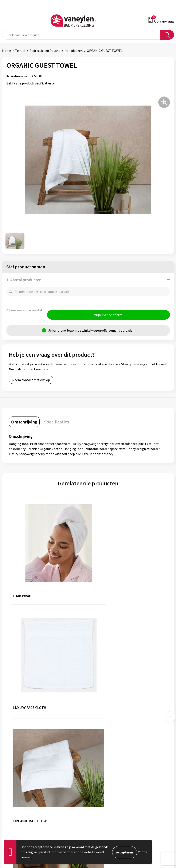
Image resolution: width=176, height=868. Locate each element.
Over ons (96, 718)
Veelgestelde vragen (105, 750)
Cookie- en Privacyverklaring (111, 789)
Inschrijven (163, 834)
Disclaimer (98, 796)
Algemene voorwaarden (107, 783)
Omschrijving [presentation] (24, 422)
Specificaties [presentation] (56, 422)
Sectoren (97, 730)
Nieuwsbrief (99, 743)
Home (7, 51)
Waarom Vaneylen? (104, 737)
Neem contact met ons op (31, 380)
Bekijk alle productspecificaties (30, 83)
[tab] (24, 422)
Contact (8, 789)
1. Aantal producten (24, 280)
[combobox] (81, 35)
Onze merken (100, 724)
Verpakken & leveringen (19, 796)
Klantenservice (13, 783)
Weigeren (143, 852)
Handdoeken (74, 51)
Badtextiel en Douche (45, 51)
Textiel (20, 51)
